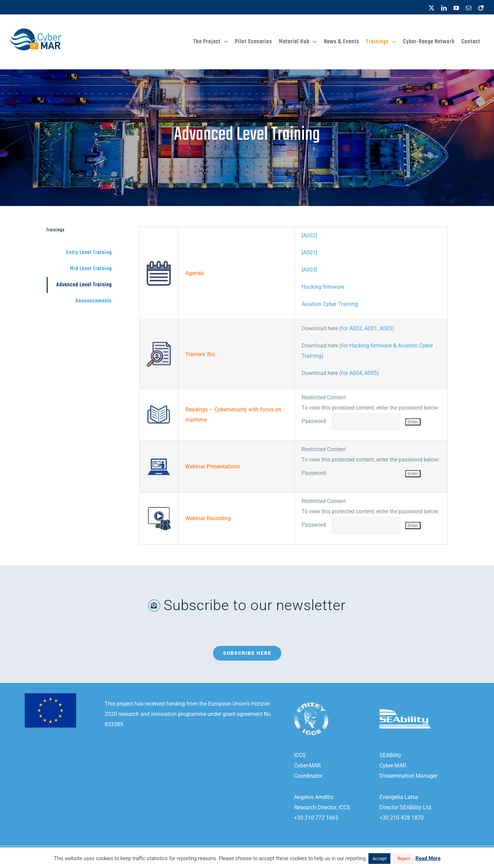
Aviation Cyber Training (330, 304)
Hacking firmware (323, 287)
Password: (353, 421)
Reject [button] (404, 859)
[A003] (309, 270)
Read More (428, 858)
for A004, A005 (359, 373)
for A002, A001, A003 (367, 328)
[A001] (309, 253)
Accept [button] (379, 859)
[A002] (309, 235)
